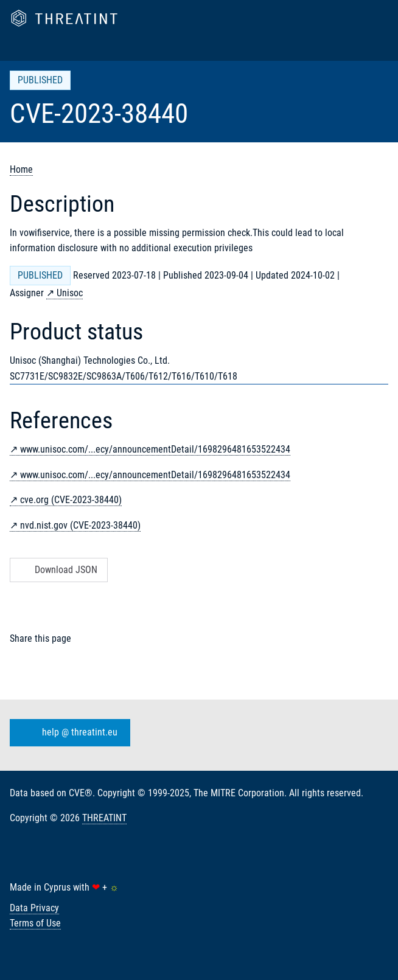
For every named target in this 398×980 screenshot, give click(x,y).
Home (21, 169)
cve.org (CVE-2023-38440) (71, 500)
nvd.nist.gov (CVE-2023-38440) (80, 525)
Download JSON (58, 570)
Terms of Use (35, 923)
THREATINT (104, 818)
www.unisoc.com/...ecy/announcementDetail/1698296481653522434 (155, 449)
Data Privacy (34, 908)
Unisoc (70, 293)
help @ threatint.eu (68, 732)
